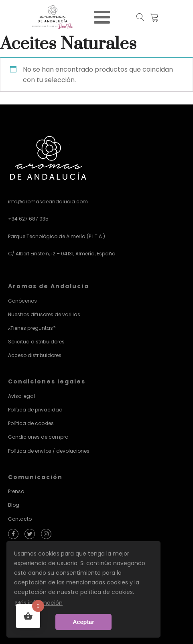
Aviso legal (21, 396)
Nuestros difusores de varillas (44, 314)
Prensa (16, 491)
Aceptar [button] (83, 622)
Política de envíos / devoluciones (49, 451)
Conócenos (22, 301)
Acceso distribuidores (35, 355)
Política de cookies (31, 423)
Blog (14, 505)
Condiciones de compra (38, 437)
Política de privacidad (35, 410)
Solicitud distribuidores (36, 342)
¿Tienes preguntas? (32, 328)
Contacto (20, 519)
